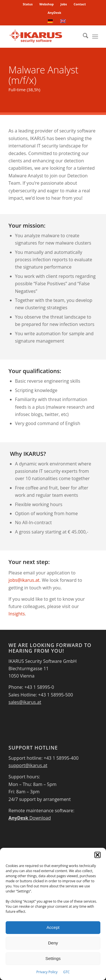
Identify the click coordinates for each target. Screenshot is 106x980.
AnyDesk (54, 13)
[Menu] (95, 36)
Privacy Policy (47, 972)
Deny (53, 943)
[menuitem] (28, 4)
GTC (67, 972)
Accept (53, 927)
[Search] (83, 36)
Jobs (64, 4)
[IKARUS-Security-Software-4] (44, 36)
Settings (53, 958)
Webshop (46, 4)
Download (30, 818)
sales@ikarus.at (25, 702)
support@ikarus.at (28, 765)
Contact (80, 4)
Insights (17, 614)
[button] (98, 855)
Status (28, 4)
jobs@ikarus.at (24, 580)
